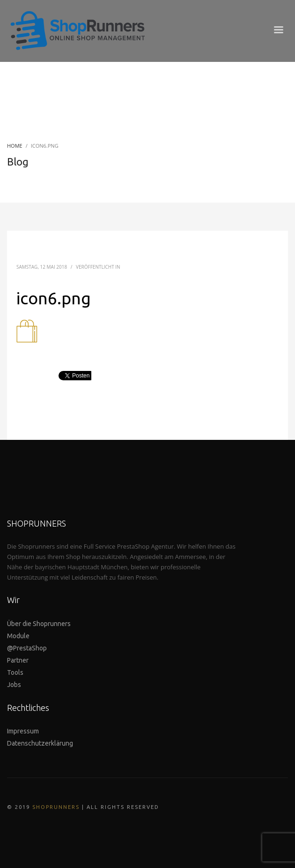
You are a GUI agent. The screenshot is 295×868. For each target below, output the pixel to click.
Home (15, 146)
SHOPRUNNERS (56, 807)
